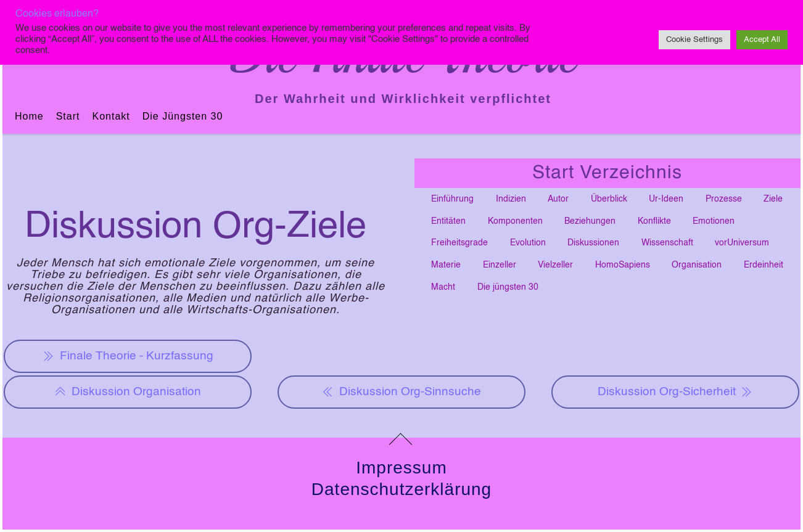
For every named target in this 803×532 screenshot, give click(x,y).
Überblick (609, 199)
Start (68, 116)
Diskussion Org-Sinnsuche (401, 392)
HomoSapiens (623, 265)
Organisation (697, 265)
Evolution (528, 243)
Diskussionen (593, 243)
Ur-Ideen (666, 199)
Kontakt (111, 116)
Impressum (401, 468)
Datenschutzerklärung (401, 489)
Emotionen (714, 221)
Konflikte (654, 221)
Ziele (773, 199)
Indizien (511, 199)
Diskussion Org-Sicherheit (675, 392)
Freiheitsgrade (459, 243)
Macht (443, 287)
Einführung (452, 199)
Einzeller (500, 265)
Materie (446, 265)
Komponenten (515, 221)
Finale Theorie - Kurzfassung (128, 356)
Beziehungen (590, 221)
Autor (558, 199)
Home (29, 116)
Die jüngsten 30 (183, 116)
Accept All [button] (762, 40)
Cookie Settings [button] (694, 40)
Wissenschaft (667, 243)
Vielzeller (555, 265)
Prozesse (724, 199)
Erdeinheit (764, 265)
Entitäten (448, 221)
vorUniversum (742, 243)
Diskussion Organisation (128, 392)
